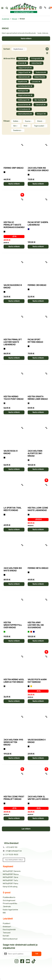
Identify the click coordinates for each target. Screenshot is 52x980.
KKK (4, 913)
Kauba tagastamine (10, 910)
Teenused (7, 933)
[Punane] (31, 632)
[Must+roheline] (4, 515)
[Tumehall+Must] (4, 172)
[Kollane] (31, 686)
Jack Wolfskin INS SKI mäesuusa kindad (38, 169)
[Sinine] (29, 229)
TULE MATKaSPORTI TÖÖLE (14, 860)
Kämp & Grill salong (10, 887)
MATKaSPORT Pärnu (11, 884)
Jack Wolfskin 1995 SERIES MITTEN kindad (13, 742)
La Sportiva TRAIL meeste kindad (12, 509)
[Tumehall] (4, 686)
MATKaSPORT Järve (11, 877)
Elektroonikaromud (10, 939)
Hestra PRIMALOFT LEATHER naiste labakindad (13, 342)
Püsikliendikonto (9, 897)
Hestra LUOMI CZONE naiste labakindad (38, 509)
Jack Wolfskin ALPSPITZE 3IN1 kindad (35, 453)
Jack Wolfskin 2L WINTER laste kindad (38, 798)
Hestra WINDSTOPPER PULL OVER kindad (13, 625)
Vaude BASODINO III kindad (13, 286)
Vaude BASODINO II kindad (37, 741)
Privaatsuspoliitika (10, 904)
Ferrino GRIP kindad (14, 168)
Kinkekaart (7, 927)
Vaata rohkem (26, 39)
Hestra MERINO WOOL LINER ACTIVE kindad (14, 681)
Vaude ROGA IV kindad (11, 452)
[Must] (29, 175)
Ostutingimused (9, 901)
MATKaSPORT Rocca (11, 874)
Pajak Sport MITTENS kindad (35, 341)
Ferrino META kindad (38, 568)
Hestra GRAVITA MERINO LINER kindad (38, 398)
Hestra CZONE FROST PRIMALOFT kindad (14, 798)
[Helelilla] (4, 232)
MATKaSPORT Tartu (10, 880)
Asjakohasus (19, 49)
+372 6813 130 (12, 847)
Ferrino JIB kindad (37, 285)
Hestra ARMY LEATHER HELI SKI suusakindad (36, 625)
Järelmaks (7, 907)
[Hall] (4, 403)
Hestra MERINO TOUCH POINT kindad (14, 398)
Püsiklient (7, 924)
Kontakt (6, 936)
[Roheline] (4, 632)
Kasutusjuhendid (9, 930)
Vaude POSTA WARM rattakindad (37, 681)
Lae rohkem (26, 829)
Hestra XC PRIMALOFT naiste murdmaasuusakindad (14, 225)
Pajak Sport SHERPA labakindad (38, 224)
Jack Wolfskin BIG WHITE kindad (13, 569)
